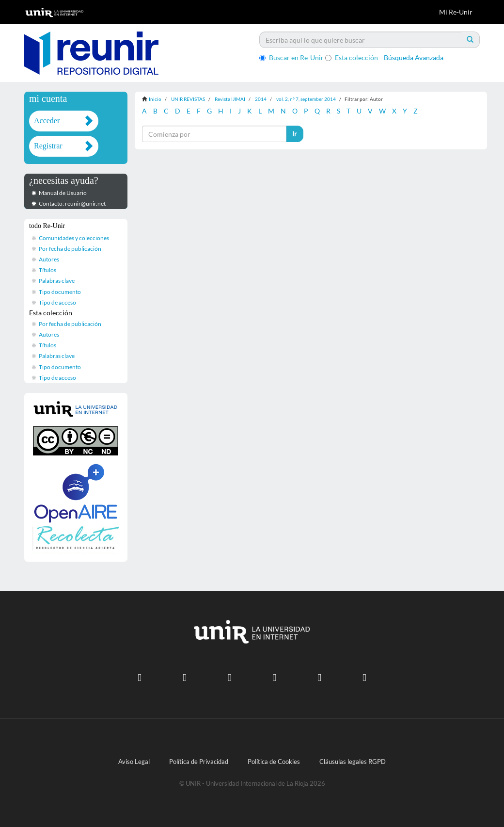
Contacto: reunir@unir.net (72, 203)
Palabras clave (57, 281)
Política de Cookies (274, 762)
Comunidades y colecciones (74, 238)
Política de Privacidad (199, 762)
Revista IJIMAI (230, 99)
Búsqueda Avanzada (414, 57)
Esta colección (352, 57)
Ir (295, 134)
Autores (49, 259)
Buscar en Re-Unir (291, 57)
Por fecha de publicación (70, 249)
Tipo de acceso (57, 302)
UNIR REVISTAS (188, 99)
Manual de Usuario (63, 193)
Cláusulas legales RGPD (353, 762)
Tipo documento (60, 292)
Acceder (47, 121)
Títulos (47, 270)
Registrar (48, 146)
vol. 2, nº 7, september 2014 (306, 99)
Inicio (155, 99)
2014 (261, 99)
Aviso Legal (134, 762)
